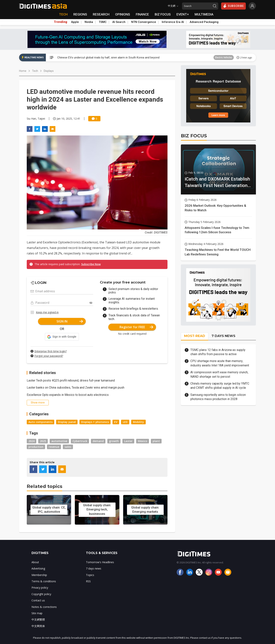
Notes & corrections (44, 607)
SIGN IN (70, 321)
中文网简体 (38, 626)
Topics (90, 575)
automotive (59, 441)
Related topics (44, 486)
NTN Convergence (144, 22)
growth (114, 441)
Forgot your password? (49, 356)
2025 (43, 441)
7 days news (94, 568)
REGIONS (80, 14)
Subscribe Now (91, 264)
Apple (75, 22)
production (36, 447)
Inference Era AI (173, 22)
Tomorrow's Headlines (100, 562)
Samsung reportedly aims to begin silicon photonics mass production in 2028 (218, 397)
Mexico (143, 441)
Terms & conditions (44, 581)
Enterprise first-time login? (51, 351)
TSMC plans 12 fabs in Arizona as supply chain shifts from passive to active (218, 352)
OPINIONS (123, 14)
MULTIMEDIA (204, 14)
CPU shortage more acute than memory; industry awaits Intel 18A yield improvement (220, 363)
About (35, 562)
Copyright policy (41, 594)
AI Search (119, 22)
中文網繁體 (38, 619)
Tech (35, 71)
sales (68, 447)
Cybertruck (80, 441)
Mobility (138, 422)
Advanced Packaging (204, 22)
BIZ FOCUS (163, 14)
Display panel (67, 422)
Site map (37, 613)
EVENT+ (183, 14)
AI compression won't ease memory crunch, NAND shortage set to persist (219, 374)
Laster (128, 441)
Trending (61, 22)
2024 (32, 441)
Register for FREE (136, 327)
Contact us (38, 600)
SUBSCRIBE (233, 6)
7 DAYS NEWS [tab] (223, 336)
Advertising (38, 568)
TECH (63, 14)
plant (156, 441)
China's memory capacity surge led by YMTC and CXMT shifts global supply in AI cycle (220, 386)
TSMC (103, 22)
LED (125, 422)
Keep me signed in (47, 312)
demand (98, 441)
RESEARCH (101, 14)
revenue (54, 447)
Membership (39, 575)
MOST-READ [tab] (195, 336)
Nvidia (89, 22)
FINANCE (142, 14)
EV (116, 422)
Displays (49, 71)
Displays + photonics (95, 422)
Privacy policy (40, 588)
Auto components (40, 422)
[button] (62, 337)
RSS (88, 581)
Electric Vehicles (224, 57)
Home (23, 71)
